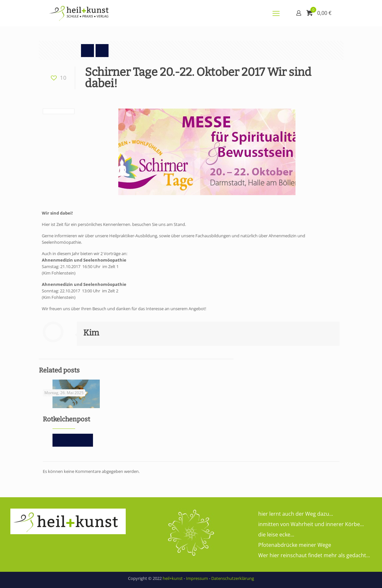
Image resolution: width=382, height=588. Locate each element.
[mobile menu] (276, 13)
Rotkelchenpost (66, 419)
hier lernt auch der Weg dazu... (296, 514)
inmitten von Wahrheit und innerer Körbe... (311, 524)
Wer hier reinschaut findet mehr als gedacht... (314, 555)
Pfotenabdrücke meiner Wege (295, 545)
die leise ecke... (276, 535)
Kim (91, 333)
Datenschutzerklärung (233, 578)
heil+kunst (173, 578)
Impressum (197, 578)
